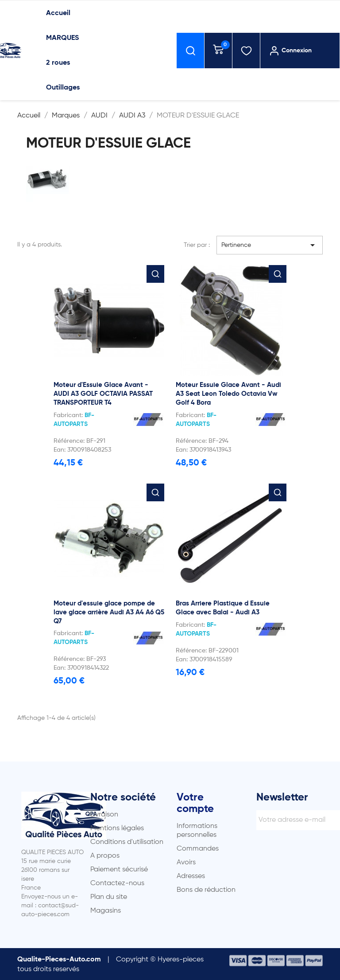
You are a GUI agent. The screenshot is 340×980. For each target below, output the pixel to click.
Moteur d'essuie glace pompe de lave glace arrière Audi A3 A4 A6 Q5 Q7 (109, 612)
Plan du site (109, 897)
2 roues (58, 63)
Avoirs (186, 863)
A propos (105, 856)
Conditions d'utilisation (127, 842)
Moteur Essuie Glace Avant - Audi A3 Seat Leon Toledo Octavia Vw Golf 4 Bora (228, 394)
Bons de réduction (206, 890)
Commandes (198, 849)
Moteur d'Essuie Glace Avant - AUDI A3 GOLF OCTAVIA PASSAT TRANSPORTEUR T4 (103, 394)
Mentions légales (117, 828)
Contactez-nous (117, 883)
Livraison (104, 815)
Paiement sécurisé (119, 870)
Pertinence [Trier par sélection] (270, 245)
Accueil (58, 13)
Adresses (191, 876)
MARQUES (62, 38)
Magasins (106, 911)
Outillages (63, 88)
